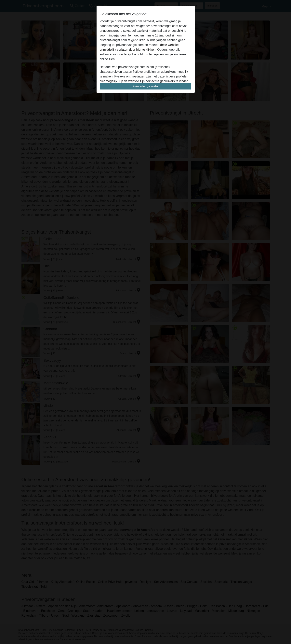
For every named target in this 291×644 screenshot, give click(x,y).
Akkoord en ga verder (145, 86)
